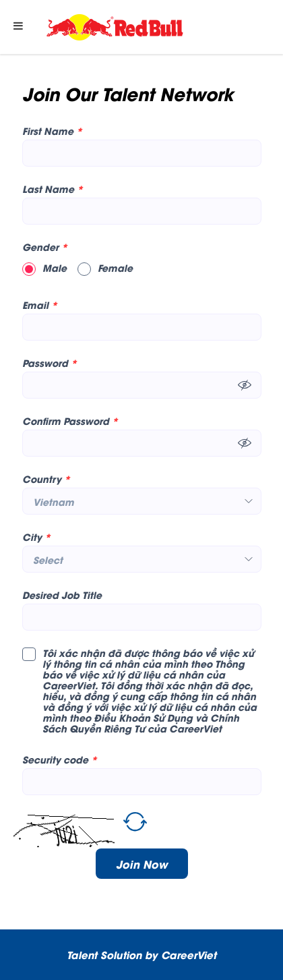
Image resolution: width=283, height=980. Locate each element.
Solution (123, 954)
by (153, 954)
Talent (84, 954)
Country (46, 479)
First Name (52, 131)
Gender (45, 247)
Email (40, 305)
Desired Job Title (62, 595)
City (36, 537)
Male (44, 268)
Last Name (53, 189)
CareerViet (189, 954)
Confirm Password (70, 421)
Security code (60, 759)
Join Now (142, 864)
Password (50, 363)
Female (105, 268)
